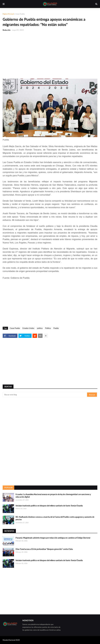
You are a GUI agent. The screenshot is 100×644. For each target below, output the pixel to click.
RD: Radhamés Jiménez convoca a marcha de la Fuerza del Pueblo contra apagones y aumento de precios (55, 518)
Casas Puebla (20, 14)
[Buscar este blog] (45, 395)
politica (40, 328)
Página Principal (8, 14)
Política (48, 328)
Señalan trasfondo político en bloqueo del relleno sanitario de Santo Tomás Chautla (49, 506)
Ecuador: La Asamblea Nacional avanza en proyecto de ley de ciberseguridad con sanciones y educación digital (53, 496)
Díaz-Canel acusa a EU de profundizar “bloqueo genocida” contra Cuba (44, 549)
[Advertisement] (50, 53)
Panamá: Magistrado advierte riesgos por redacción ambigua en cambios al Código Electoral (53, 538)
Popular (8, 488)
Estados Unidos (28, 328)
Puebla (56, 328)
